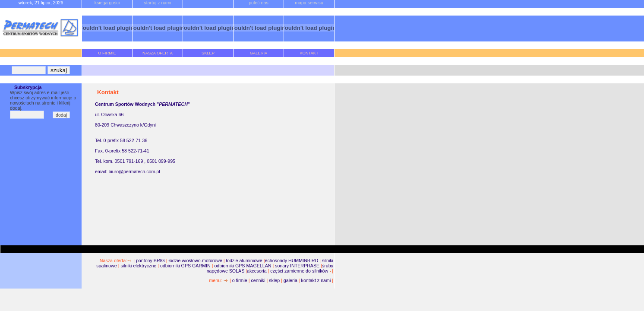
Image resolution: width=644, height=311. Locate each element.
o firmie (240, 280)
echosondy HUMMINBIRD (291, 260)
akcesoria (257, 271)
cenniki (258, 280)
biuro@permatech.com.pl (134, 171)
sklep (274, 280)
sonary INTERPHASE (297, 266)
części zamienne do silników (299, 271)
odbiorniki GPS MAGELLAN (243, 266)
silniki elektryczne (138, 266)
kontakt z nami (316, 280)
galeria (290, 280)
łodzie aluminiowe (244, 260)
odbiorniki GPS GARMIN (186, 266)
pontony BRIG (150, 260)
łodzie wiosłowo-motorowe (196, 260)
